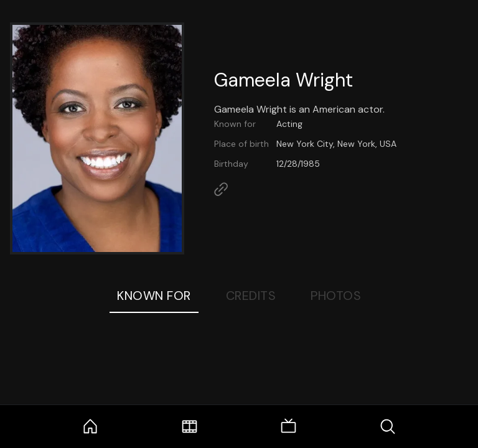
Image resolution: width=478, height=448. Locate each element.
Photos (336, 296)
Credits (251, 296)
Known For (154, 296)
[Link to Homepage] (221, 189)
